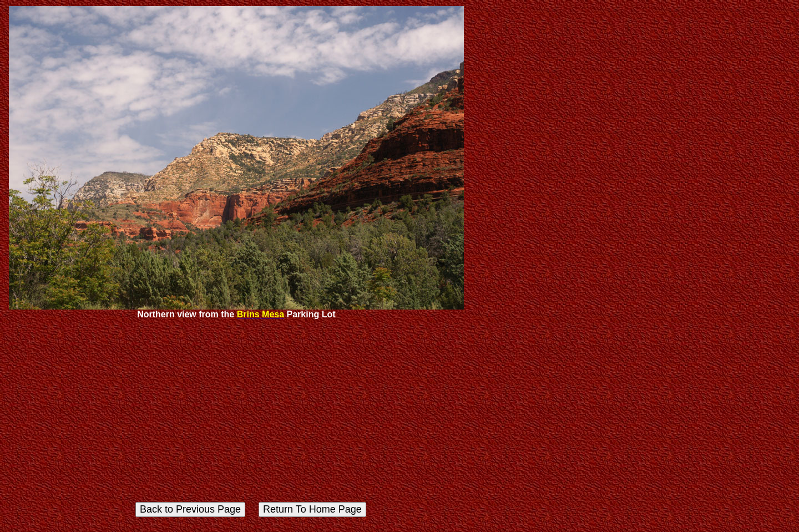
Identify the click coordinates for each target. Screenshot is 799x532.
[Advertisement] (236, 407)
